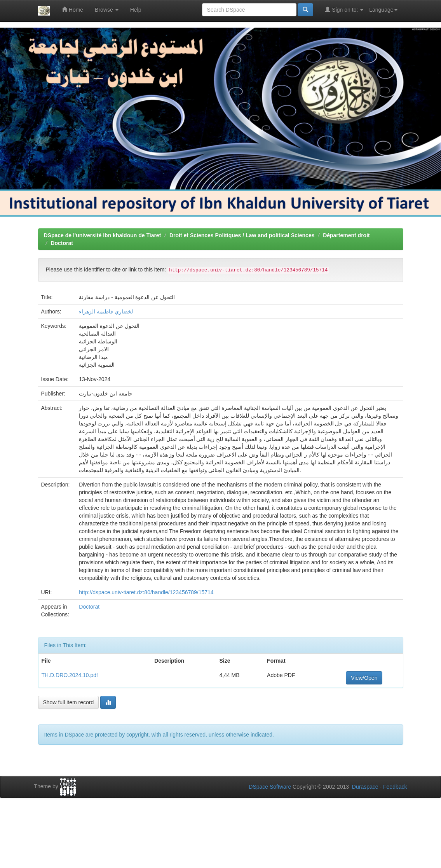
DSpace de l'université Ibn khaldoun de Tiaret (103, 235)
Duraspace (365, 787)
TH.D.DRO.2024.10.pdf (70, 675)
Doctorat (62, 243)
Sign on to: (344, 10)
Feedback (395, 787)
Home (72, 10)
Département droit (346, 235)
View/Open (364, 678)
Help (136, 10)
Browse (107, 10)
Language (383, 10)
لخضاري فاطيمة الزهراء (106, 311)
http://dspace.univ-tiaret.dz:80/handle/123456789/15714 (146, 592)
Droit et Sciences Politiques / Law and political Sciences (242, 235)
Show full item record (69, 702)
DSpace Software (270, 787)
